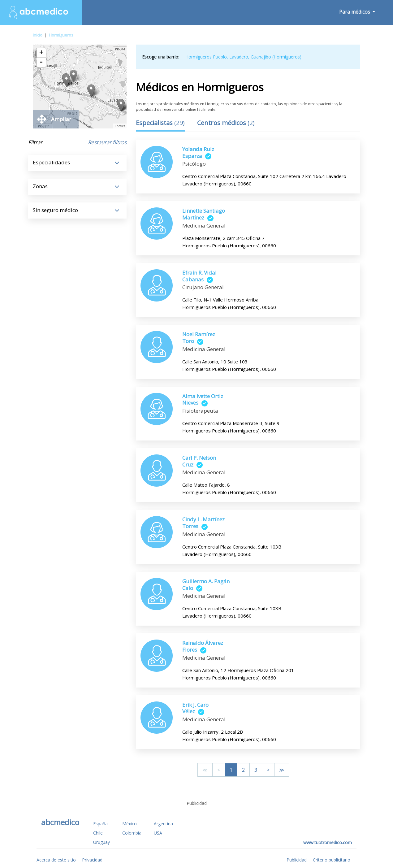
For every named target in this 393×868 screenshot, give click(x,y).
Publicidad (297, 860)
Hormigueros (61, 35)
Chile (98, 833)
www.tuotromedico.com (328, 842)
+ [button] (41, 53)
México (130, 824)
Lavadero (239, 57)
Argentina (163, 824)
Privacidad (92, 860)
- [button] (41, 62)
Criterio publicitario (332, 860)
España (100, 824)
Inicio (38, 35)
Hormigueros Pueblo (206, 57)
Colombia (132, 833)
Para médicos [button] (355, 12)
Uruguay (101, 842)
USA (158, 833)
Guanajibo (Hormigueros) (276, 57)
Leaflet (120, 126)
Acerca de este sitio (56, 860)
